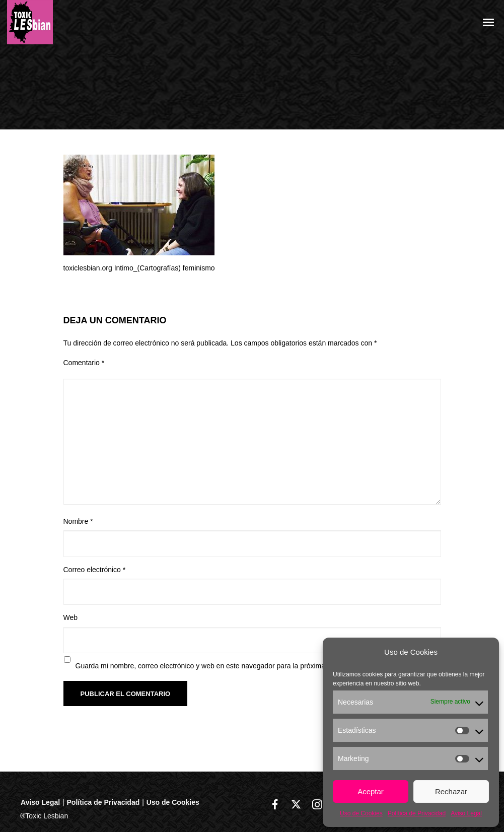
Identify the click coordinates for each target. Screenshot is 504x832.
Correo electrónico (95, 570)
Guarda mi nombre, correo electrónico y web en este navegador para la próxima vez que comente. (229, 666)
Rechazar (451, 791)
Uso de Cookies (361, 813)
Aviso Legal (466, 813)
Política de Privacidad (417, 813)
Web (71, 617)
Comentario (84, 363)
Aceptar (371, 791)
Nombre (78, 521)
